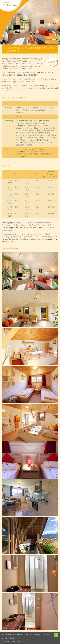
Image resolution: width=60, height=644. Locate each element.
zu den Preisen (52, 38)
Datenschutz (15, 641)
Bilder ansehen (52, 42)
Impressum (6, 641)
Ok (56, 635)
